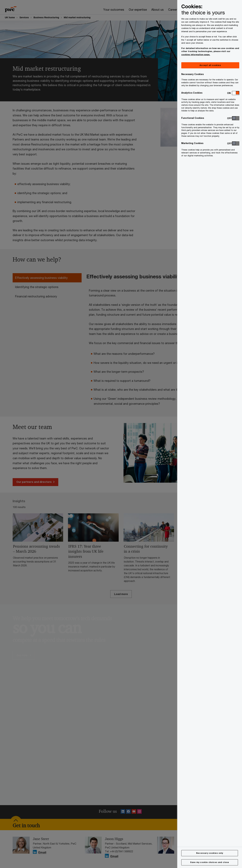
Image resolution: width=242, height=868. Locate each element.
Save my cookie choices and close (210, 862)
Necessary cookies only (210, 853)
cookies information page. (196, 54)
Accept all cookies (210, 65)
